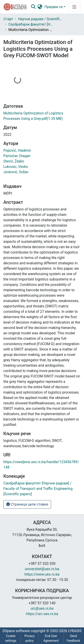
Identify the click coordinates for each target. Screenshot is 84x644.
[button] (40, 7)
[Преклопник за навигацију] (74, 7)
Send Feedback (73, 638)
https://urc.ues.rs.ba (42, 614)
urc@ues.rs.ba (42, 608)
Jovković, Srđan (16, 172)
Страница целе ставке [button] (27, 504)
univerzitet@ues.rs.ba (42, 569)
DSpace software (16, 631)
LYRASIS (75, 631)
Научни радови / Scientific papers (40, 19)
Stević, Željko (14, 161)
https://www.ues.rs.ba (42, 574)
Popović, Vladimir (17, 150)
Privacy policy (29, 638)
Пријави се (54, 7)
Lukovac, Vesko (16, 167)
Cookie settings (11, 638)
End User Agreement (51, 638)
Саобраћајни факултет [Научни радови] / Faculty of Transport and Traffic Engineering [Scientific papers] (31, 24)
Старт (8, 19)
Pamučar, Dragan (17, 156)
